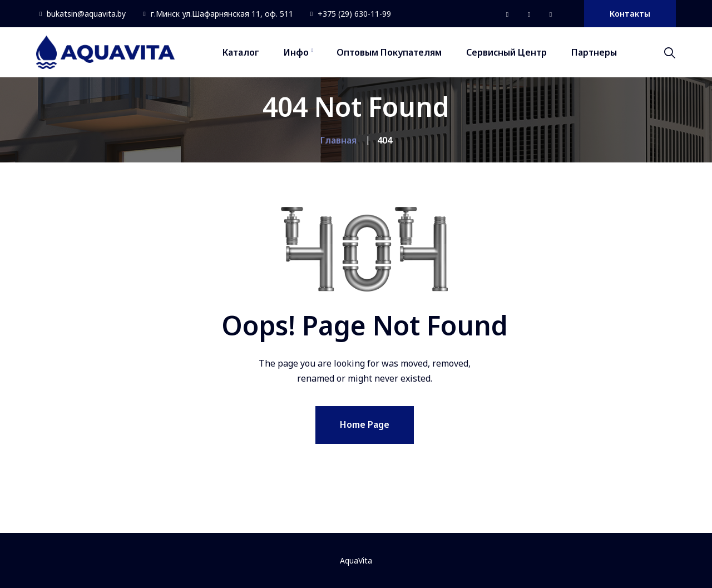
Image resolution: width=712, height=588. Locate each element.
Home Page (365, 424)
